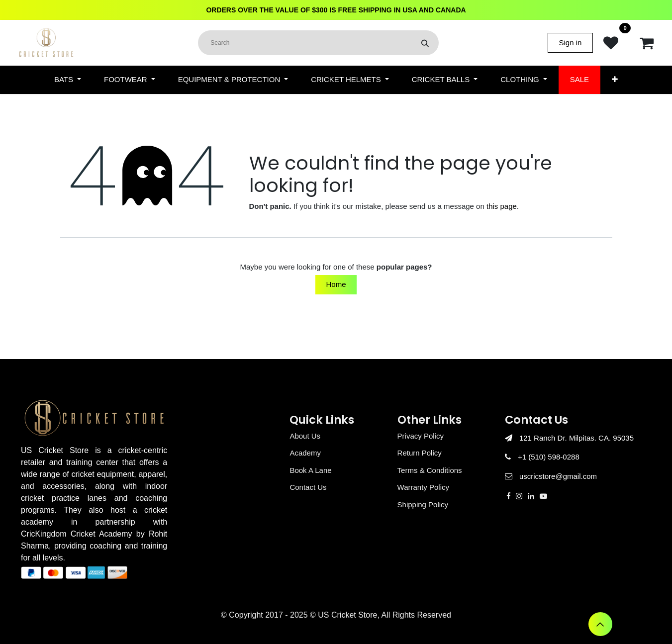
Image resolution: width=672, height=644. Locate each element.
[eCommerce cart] (647, 43)
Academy (305, 453)
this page (502, 206)
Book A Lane (310, 470)
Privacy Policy (421, 436)
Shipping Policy (423, 505)
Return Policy (420, 453)
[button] (600, 624)
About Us (305, 436)
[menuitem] (68, 80)
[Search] (425, 43)
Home (336, 284)
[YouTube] (543, 496)
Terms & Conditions (430, 470)
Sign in (571, 43)
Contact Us (308, 487)
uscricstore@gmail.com (558, 476)
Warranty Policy (423, 487)
